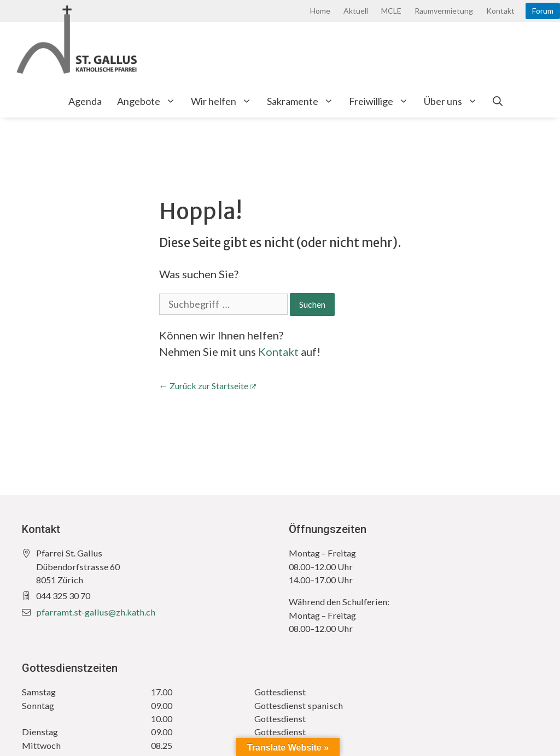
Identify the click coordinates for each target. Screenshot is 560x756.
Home (320, 11)
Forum (543, 11)
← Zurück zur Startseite (204, 386)
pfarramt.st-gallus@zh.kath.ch (96, 612)
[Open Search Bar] (498, 101)
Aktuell (356, 11)
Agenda (85, 101)
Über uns (454, 101)
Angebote (150, 101)
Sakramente (304, 101)
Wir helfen (225, 101)
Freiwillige (383, 101)
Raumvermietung (444, 11)
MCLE (391, 11)
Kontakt (500, 11)
